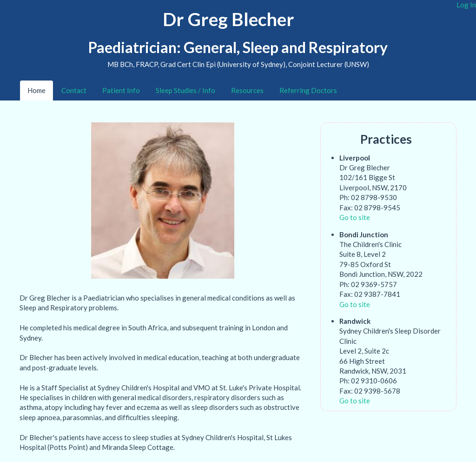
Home (36, 90)
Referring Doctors (308, 90)
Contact (74, 90)
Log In (466, 5)
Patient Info (121, 90)
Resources (247, 90)
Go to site (355, 217)
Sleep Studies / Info (185, 90)
